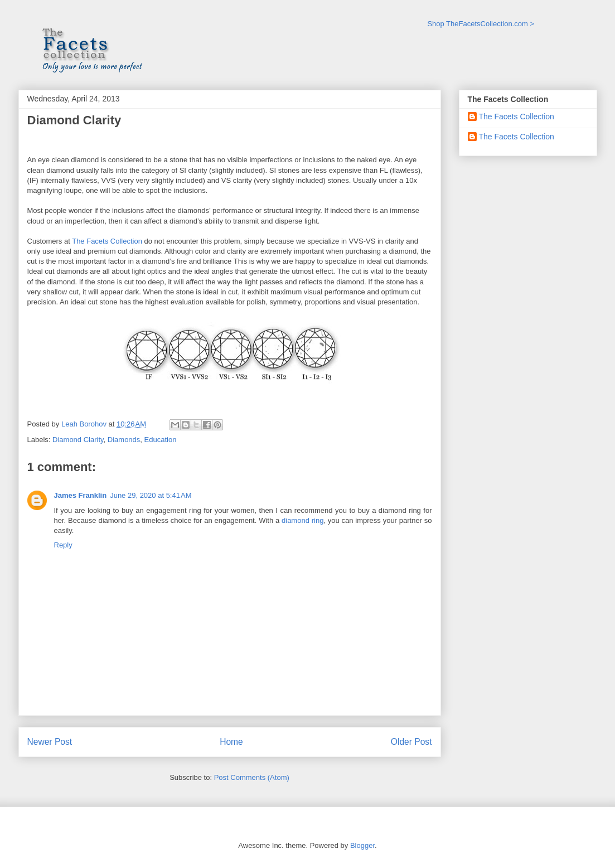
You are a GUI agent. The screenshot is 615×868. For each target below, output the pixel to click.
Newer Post (50, 742)
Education (161, 440)
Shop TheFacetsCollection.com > (481, 24)
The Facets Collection (108, 241)
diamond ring (302, 520)
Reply (63, 545)
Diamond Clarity (78, 440)
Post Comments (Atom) (252, 777)
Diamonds (124, 440)
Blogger (362, 845)
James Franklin (81, 495)
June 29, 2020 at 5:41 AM (151, 495)
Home (231, 742)
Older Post (411, 742)
